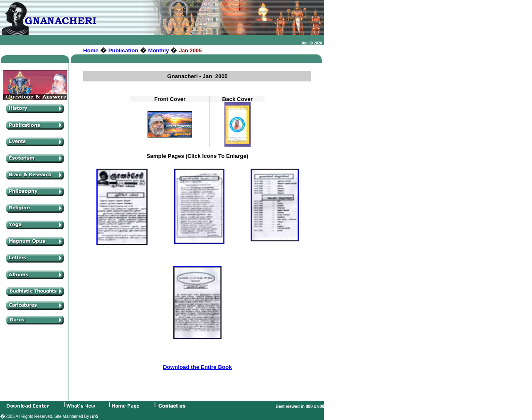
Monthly (159, 50)
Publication (123, 50)
